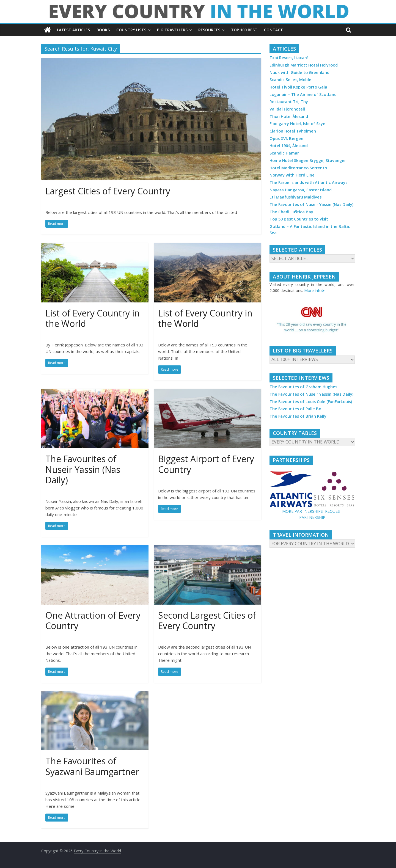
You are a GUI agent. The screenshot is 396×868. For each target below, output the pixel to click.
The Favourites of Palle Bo (295, 409)
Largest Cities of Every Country (108, 191)
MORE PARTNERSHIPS (302, 511)
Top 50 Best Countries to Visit (299, 219)
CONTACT (273, 30)
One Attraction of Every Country (93, 620)
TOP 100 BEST (244, 30)
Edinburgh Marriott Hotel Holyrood (304, 65)
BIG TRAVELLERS (172, 30)
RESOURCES (209, 30)
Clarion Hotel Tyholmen (293, 131)
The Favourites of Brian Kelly (298, 416)
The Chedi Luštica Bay (291, 212)
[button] (312, 320)
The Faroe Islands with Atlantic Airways (308, 182)
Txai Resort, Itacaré (289, 58)
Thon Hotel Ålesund (289, 116)
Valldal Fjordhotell (287, 109)
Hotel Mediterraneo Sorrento (298, 168)
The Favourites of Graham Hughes (303, 387)
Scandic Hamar (284, 153)
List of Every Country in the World (93, 318)
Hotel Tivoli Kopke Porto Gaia (298, 87)
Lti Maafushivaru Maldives (295, 197)
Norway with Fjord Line (292, 175)
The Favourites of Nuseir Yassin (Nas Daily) (83, 469)
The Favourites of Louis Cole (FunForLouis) (311, 402)
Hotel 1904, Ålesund (289, 146)
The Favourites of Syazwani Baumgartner (92, 766)
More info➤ (315, 290)
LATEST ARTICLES (73, 30)
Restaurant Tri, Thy (289, 102)
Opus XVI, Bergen (286, 138)
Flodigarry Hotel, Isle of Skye (297, 124)
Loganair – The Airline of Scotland (303, 94)
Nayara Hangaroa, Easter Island (301, 190)
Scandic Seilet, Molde (290, 80)
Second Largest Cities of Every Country (207, 620)
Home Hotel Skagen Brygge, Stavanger (308, 160)
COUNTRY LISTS (131, 30)
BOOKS (103, 30)
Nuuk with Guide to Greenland (299, 72)
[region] (312, 320)
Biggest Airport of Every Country (206, 464)
